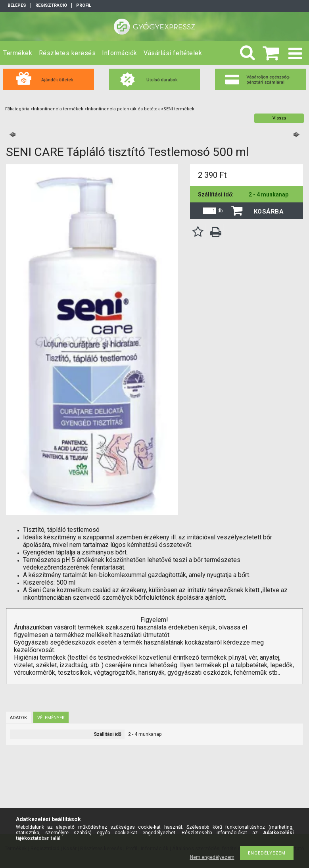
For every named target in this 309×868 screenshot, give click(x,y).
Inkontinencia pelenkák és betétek (123, 109)
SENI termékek (179, 109)
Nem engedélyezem (212, 857)
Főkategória (17, 109)
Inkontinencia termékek (58, 109)
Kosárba (269, 212)
